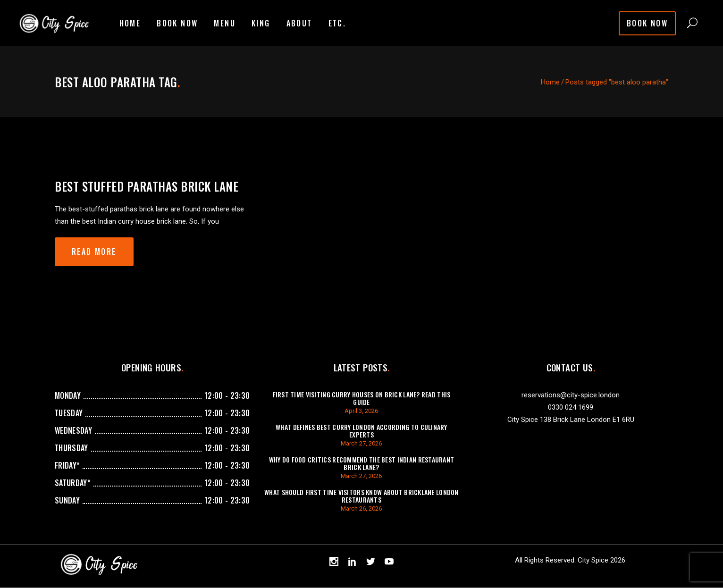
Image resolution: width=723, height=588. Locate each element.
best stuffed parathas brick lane (147, 186)
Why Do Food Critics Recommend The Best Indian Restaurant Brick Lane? (362, 463)
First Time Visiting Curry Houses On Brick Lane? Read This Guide (362, 398)
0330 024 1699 (571, 407)
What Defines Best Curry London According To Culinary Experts (361, 431)
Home (550, 82)
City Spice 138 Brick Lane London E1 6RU (571, 420)
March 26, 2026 (361, 508)
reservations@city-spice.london (571, 395)
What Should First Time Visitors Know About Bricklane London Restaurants (361, 496)
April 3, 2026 (361, 411)
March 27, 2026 (361, 443)
